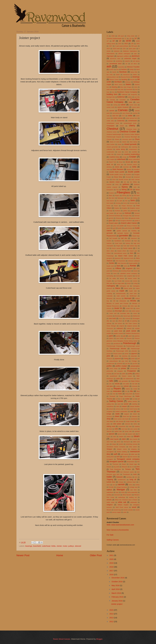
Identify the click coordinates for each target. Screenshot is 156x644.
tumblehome (122, 480)
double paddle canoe (116, 174)
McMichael (133, 296)
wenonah (117, 495)
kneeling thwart (126, 271)
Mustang (118, 316)
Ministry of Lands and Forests (117, 303)
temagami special (116, 462)
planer (116, 356)
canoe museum (123, 107)
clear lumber (111, 144)
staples (121, 436)
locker (129, 283)
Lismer (135, 281)
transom (119, 477)
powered (120, 363)
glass (111, 221)
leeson (122, 278)
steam (137, 436)
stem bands (133, 439)
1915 (138, 44)
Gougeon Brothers (126, 221)
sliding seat (111, 426)
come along (120, 149)
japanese (118, 258)
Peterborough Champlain (115, 346)
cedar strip (110, 121)
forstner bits (133, 203)
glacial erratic (135, 218)
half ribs (124, 238)
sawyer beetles (135, 406)
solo (116, 429)
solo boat (124, 429)
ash (109, 66)
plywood (118, 358)
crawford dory (114, 157)
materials (110, 296)
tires (138, 467)
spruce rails (121, 434)
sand (119, 404)
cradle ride (110, 154)
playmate (134, 356)
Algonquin (110, 56)
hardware (128, 241)
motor (65, 546)
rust (134, 399)
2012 (112, 622)
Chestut (109, 139)
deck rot (110, 164)
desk (108, 169)
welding (109, 495)
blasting (115, 87)
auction (111, 69)
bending (124, 79)
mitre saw (134, 306)
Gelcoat (128, 213)
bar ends (110, 74)
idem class (110, 251)
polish (133, 358)
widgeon (110, 505)
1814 (120, 44)
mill (114, 301)
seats (117, 414)
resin (108, 391)
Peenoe (129, 338)
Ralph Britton (135, 381)
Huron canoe (116, 248)
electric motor (115, 182)
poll (138, 358)
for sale (120, 201)
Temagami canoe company (128, 459)
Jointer (59, 546)
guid (114, 228)
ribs (131, 391)
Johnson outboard (134, 261)
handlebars (118, 241)
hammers (134, 238)
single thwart (130, 421)
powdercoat (110, 363)
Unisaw (121, 482)
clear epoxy (133, 142)
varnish (121, 484)
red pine (110, 386)
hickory (128, 243)
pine (108, 356)
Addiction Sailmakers (130, 51)
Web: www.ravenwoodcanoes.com (120, 525)
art (126, 64)
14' (135, 38)
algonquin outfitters (123, 56)
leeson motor (132, 278)
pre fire (128, 363)
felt (131, 190)
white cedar (111, 502)
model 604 (129, 308)
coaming (134, 147)
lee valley (113, 278)
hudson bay (133, 246)
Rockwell (112, 396)
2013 (112, 618)
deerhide (126, 167)
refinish (126, 386)
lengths (109, 281)
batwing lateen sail (113, 77)
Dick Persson (118, 169)
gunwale (110, 233)
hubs (125, 246)
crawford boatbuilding (132, 154)
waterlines (110, 492)
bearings (29, 546)
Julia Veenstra (122, 263)
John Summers (120, 261)
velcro (131, 485)
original (122, 326)
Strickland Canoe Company (116, 447)
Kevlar (133, 266)
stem (124, 439)
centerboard (132, 121)
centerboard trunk (113, 123)
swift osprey (124, 454)
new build (112, 318)
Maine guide (128, 288)
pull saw (117, 374)
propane (120, 371)
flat (130, 195)
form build (110, 203)
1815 (126, 44)
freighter (125, 208)
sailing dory (110, 404)
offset (120, 321)
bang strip (134, 72)
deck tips (120, 164)
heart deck (119, 243)
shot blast (110, 421)
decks (117, 167)
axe (117, 69)
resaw (135, 389)
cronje (124, 157)
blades (128, 84)
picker (127, 354)
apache (128, 61)
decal (121, 162)
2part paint (132, 49)
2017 (112, 571)
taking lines (110, 457)
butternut (121, 97)
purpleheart (114, 376)
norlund (128, 318)
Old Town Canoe (131, 323)
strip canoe (133, 447)
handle (109, 241)
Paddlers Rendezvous (133, 333)
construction (110, 152)
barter (118, 74)
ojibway (109, 323)
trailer (109, 477)
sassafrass (110, 406)
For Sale (110, 535)
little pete (110, 283)
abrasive (117, 51)
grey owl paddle (118, 226)
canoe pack (136, 107)
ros (121, 399)
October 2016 (117, 582)
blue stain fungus (126, 87)
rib (126, 391)
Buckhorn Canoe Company (127, 92)
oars (114, 321)
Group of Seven (132, 226)
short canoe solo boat (121, 419)
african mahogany (124, 53)
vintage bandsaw (122, 487)
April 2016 (116, 589)
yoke (125, 512)
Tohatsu (128, 469)
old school (118, 323)
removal (135, 386)
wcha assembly (132, 492)
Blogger (99, 639)
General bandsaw (115, 216)
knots (108, 273)
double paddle (134, 172)
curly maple (110, 159)
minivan (125, 306)
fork (126, 201)
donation (137, 169)
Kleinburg (115, 271)
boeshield (37, 546)
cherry (132, 126)
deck (135, 162)
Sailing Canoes (113, 540)
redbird (118, 386)
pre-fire (135, 363)
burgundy (134, 94)
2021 (112, 555)
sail (138, 399)
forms (125, 203)
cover (126, 152)
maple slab (133, 291)
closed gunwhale (112, 147)
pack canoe (131, 331)
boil (136, 89)
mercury (119, 298)
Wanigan (121, 490)
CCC (123, 116)
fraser (116, 206)
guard (108, 228)
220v (124, 49)
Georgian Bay (127, 216)
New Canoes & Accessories (118, 530)
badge (132, 69)
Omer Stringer (111, 326)
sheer (117, 416)
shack (135, 414)
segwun (127, 414)
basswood (126, 74)
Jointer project (117, 604)
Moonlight (119, 311)
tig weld (117, 467)
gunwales (124, 236)
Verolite (111, 487)
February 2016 (118, 597)
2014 (108, 49)
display (129, 169)
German (137, 216)
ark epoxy (136, 61)
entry (117, 184)
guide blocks (128, 228)
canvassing (116, 113)
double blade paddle (117, 172)
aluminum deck (115, 58)
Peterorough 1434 (122, 351)
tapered (125, 457)
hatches (109, 243)
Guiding (134, 231)
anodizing (119, 61)
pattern (111, 338)
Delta (53, 546)
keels (125, 266)
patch (130, 336)
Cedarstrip (121, 121)
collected (109, 149)
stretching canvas (132, 444)
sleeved (78, 546)
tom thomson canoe (127, 472)
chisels (117, 139)
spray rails (128, 431)
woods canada (128, 510)
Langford (129, 276)
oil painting (134, 321)
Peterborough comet (133, 346)
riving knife (129, 394)
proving (109, 374)
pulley (130, 374)
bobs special (111, 89)
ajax (136, 53)
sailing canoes (132, 401)
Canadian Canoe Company (123, 101)
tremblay (129, 477)
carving (135, 113)
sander (126, 404)
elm (125, 182)
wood (134, 507)
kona (115, 273)
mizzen (109, 308)
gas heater (110, 213)
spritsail (137, 431)
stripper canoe (122, 449)
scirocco (118, 409)
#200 (113, 36)
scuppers (110, 411)
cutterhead (46, 546)
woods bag (117, 510)
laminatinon (120, 276)
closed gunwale (130, 144)
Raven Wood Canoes (62, 639)
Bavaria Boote (126, 77)
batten (135, 74)
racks (118, 379)
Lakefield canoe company (128, 273)
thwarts (109, 467)
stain (115, 436)
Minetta (133, 301)
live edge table (120, 283)
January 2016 (117, 601)
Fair (117, 190)
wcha (123, 492)
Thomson (115, 464)
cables (130, 97)
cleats (119, 144)
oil (126, 321)
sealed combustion (121, 411)
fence (138, 190)
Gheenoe (119, 218)
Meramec (110, 298)
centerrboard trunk (130, 123)
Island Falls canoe (126, 256)
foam (128, 198)
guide (120, 228)
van (114, 485)
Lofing (135, 283)
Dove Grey (118, 177)
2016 (112, 575)
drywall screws (123, 179)
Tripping (110, 479)
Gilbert (126, 218)
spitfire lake (118, 431)
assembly (121, 67)
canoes (112, 111)
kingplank (129, 268)
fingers (117, 195)
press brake (114, 368)
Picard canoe (118, 354)
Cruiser (133, 157)
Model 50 (118, 308)
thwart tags (133, 464)
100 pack (121, 36)
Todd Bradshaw (115, 469)
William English (123, 505)
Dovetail (128, 177)
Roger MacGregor (125, 396)
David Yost (113, 162)
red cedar (126, 384)
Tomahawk (126, 474)
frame (108, 206)
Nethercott (136, 316)
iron (132, 253)
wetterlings (122, 497)
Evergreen (110, 190)
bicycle (132, 79)
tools (135, 474)
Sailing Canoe (116, 401)
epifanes (126, 184)
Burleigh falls (111, 97)
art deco (134, 64)
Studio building (122, 452)
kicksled (109, 268)
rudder (127, 399)
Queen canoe (127, 376)
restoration (117, 391)
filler (138, 193)
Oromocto (110, 328)
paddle (109, 333)
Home (60, 555)
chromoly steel (127, 139)
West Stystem (127, 495)
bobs (136, 87)
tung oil (133, 479)
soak (130, 426)
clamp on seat (114, 142)
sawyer (124, 406)
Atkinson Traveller (133, 67)
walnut (109, 490)
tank (118, 457)
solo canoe (134, 429)
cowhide (134, 152)
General (137, 213)
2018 (112, 567)
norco (121, 318)
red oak (135, 384)
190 (132, 44)
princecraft (134, 368)
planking (125, 356)
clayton (124, 142)
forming (118, 203)
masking (109, 293)
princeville (110, 371)
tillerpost (125, 467)
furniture (118, 211)
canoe (123, 105)
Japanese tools (128, 258)
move (135, 313)
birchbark (118, 82)
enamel (109, 184)
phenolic (134, 351)
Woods (109, 510)
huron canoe (128, 248)
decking (109, 167)
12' (125, 38)
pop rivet (125, 361)
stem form (110, 442)
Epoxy (125, 187)
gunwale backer (123, 233)
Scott (125, 409)
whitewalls (134, 502)
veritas (137, 485)
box (113, 92)
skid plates (117, 424)
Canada (112, 100)
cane (130, 102)
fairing (124, 190)
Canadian (123, 100)
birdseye (128, 82)
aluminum (136, 56)
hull (108, 248)
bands (114, 72)
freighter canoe (135, 208)
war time (134, 490)
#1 (107, 36)
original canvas (132, 326)
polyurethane (114, 361)
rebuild (117, 384)
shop (109, 419)
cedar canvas (118, 118)
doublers (129, 174)
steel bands (114, 439)
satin (118, 406)
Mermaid (128, 298)
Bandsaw (123, 72)
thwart (124, 464)
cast (108, 116)
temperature (131, 462)
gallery (125, 211)
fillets (111, 195)
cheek (122, 126)
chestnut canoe (112, 132)
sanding (135, 404)
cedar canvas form (131, 118)
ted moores (134, 457)
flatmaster (121, 198)
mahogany (111, 286)
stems (119, 442)
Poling (126, 358)
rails (111, 381)
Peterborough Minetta (118, 349)
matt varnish (121, 296)
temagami (110, 459)
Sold (110, 429)
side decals (119, 421)
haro (136, 241)
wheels (109, 500)
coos (119, 152)
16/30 (128, 41)
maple (122, 291)
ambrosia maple (130, 58)
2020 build (116, 49)
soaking (137, 426)
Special (109, 431)
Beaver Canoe (114, 79)
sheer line (126, 416)
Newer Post (23, 555)
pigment (134, 354)
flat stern (112, 198)
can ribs (137, 97)
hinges (118, 246)
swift (115, 454)
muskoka (110, 316)
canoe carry (133, 105)
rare (110, 384)
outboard (120, 328)
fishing (124, 195)
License (127, 281)
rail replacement (128, 379)
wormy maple (117, 512)
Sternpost (127, 442)
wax (117, 492)
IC (136, 248)
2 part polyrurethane (122, 46)
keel (118, 266)
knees (135, 271)
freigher (117, 208)
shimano (135, 416)
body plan (121, 89)
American (110, 61)
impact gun (133, 251)
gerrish (111, 218)
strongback (110, 452)
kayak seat (110, 266)
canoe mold (110, 107)
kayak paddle (133, 263)
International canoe (120, 253)
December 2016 (118, 578)
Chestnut (112, 129)
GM (117, 221)
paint (111, 336)
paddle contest (118, 333)
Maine (118, 288)
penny (109, 343)
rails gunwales (123, 381)
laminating (110, 276)
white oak (122, 502)
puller (124, 374)
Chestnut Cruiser (128, 132)
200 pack (134, 46)
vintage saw (134, 487)
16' (120, 41)
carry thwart (126, 113)
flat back (137, 195)
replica (128, 389)
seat (132, 411)
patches (137, 336)
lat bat (137, 276)
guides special (122, 231)
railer (138, 379)
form (133, 200)
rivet (114, 394)
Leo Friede (118, 281)
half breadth (113, 238)
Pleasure (109, 358)
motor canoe (136, 311)
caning (115, 105)
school (111, 409)
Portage (134, 361)
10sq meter (131, 36)
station (129, 436)
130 (130, 38)
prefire (109, 366)
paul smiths (120, 338)
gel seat (119, 213)
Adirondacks (111, 53)
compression (133, 149)
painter (118, 336)
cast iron (115, 116)
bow (108, 92)
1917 (111, 46)
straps (114, 444)
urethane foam (131, 482)
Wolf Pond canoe (122, 507)
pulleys (71, 546)
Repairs (117, 389)
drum (114, 179)
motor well (113, 313)
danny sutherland (134, 159)
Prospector (132, 371)
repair (108, 389)
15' (114, 41)
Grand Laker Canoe (129, 223)
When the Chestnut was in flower (126, 500)
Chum (137, 139)
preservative (135, 366)
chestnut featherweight (114, 134)
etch (135, 187)
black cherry (119, 84)
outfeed (129, 328)
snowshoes (122, 426)
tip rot (132, 467)
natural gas (127, 316)
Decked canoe (132, 164)
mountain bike (125, 313)
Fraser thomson (127, 206)
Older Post (96, 555)
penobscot (117, 343)
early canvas (135, 179)
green (108, 226)
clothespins (125, 147)
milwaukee (123, 301)
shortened (134, 419)
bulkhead (125, 94)
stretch (121, 444)
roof (117, 399)
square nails (132, 434)
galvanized (134, 211)
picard (109, 354)
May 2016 (116, 585)
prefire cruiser (121, 366)
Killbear (118, 268)
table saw (134, 454)
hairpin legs (136, 236)
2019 (112, 563)
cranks (119, 154)
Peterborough (130, 343)
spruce (112, 434)
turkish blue (111, 482)
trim (136, 477)
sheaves (109, 416)
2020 (112, 559)
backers (124, 69)
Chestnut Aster (132, 129)
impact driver (122, 251)
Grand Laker (113, 223)
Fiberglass (123, 192)
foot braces (110, 201)
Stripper (109, 449)
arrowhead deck (115, 64)
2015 (112, 610)
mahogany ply (124, 286)
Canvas (123, 110)
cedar (130, 116)
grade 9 (137, 221)
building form (112, 94)
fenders (112, 193)
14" (108, 41)
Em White (133, 182)
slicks (135, 424)
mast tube (133, 293)
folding (135, 198)
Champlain (110, 126)
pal (124, 336)
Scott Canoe (133, 409)
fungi (111, 211)
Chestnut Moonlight (131, 137)
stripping (134, 449)
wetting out (133, 497)
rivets (120, 394)
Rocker (137, 394)
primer (124, 368)
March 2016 (117, 593)
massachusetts (121, 293)
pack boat (118, 331)
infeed (109, 253)
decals (128, 162)
